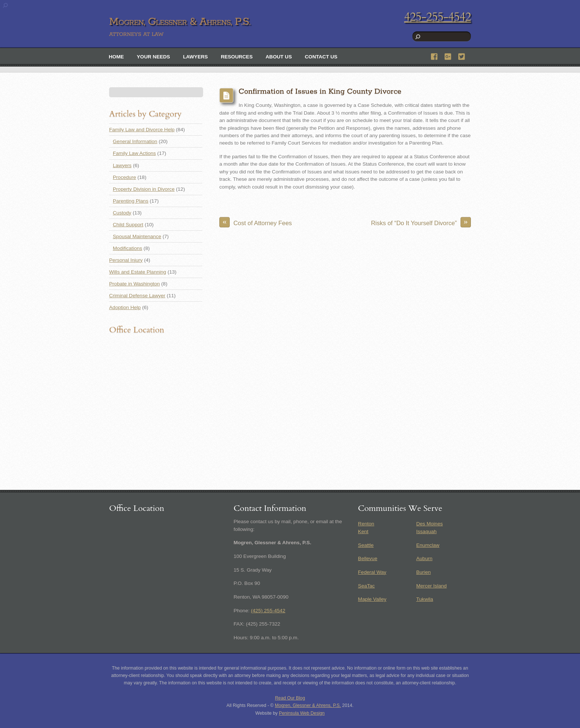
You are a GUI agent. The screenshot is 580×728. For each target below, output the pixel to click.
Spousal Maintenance (137, 236)
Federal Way (372, 572)
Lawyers (195, 57)
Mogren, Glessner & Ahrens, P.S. (308, 705)
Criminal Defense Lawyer (137, 296)
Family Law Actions (134, 153)
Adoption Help (125, 307)
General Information (135, 141)
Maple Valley (372, 599)
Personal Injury (126, 260)
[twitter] (462, 56)
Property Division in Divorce (144, 189)
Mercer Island (431, 586)
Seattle (366, 545)
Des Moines (429, 524)
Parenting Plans (131, 201)
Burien (423, 572)
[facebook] (435, 56)
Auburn (424, 558)
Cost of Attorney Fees (256, 222)
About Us (279, 57)
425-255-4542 (438, 17)
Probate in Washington (134, 284)
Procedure (124, 177)
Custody (122, 213)
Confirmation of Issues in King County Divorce (320, 92)
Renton (366, 524)
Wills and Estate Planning (138, 272)
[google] (448, 56)
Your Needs (154, 57)
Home (116, 57)
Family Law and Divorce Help (142, 130)
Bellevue (368, 558)
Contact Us (321, 57)
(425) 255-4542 (268, 611)
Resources (237, 57)
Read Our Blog (290, 698)
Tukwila (425, 599)
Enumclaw (428, 545)
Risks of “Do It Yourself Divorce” (421, 222)
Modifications (127, 248)
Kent (363, 531)
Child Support (128, 225)
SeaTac (366, 586)
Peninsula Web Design (302, 713)
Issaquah (426, 531)
